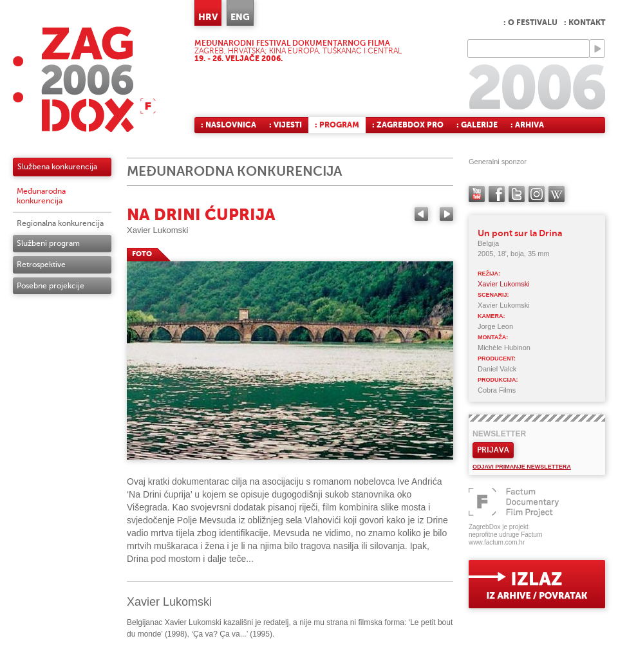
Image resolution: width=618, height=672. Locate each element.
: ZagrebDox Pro (408, 125)
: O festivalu (530, 23)
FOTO (142, 254)
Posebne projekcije (51, 286)
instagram (537, 194)
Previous (421, 214)
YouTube (477, 194)
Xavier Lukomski (157, 230)
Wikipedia (557, 194)
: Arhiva (527, 125)
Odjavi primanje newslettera (522, 467)
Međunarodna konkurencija (41, 196)
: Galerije (477, 125)
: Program (337, 125)
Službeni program (48, 243)
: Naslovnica (229, 125)
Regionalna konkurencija (60, 223)
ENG (240, 17)
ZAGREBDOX (84, 79)
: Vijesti (286, 125)
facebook (497, 194)
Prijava (493, 450)
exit (537, 584)
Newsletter (499, 434)
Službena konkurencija (57, 167)
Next (446, 214)
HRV (208, 17)
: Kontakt (585, 23)
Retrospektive (41, 265)
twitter (517, 194)
